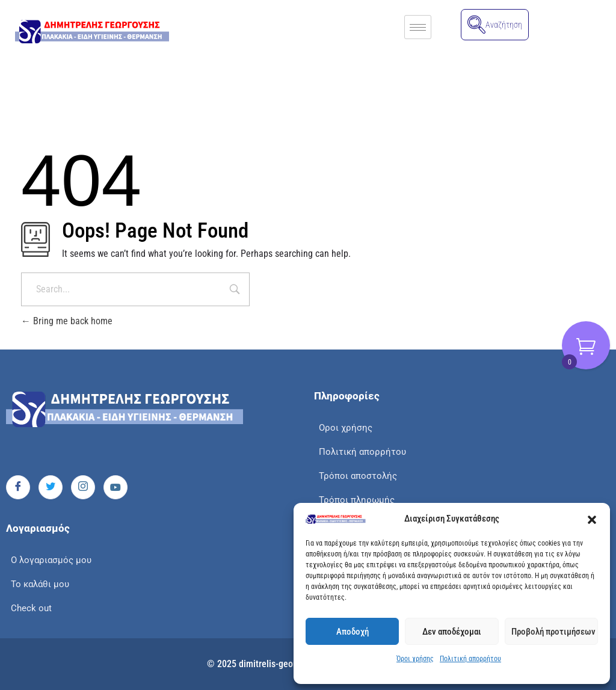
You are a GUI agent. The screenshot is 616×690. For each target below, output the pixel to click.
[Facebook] (18, 487)
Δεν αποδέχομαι (452, 632)
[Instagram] (83, 487)
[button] (592, 519)
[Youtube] (115, 487)
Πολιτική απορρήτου (470, 659)
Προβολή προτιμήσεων (553, 632)
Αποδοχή (353, 632)
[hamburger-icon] (418, 27)
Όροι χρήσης (415, 659)
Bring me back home (67, 321)
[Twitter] (51, 487)
